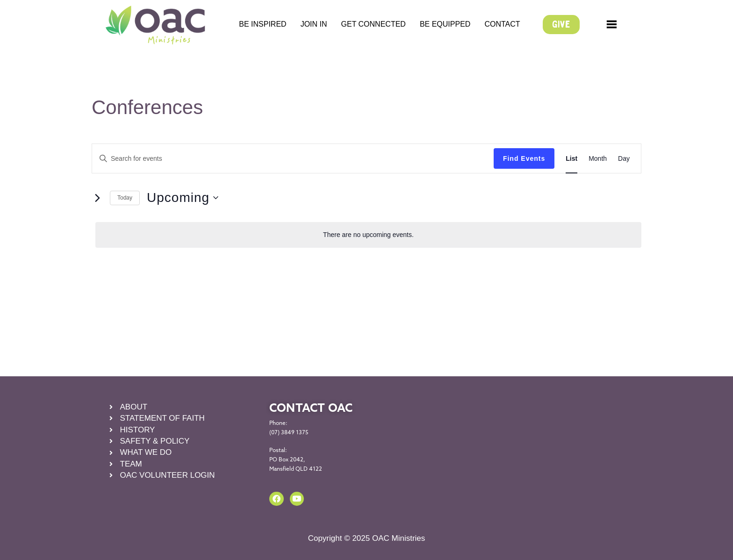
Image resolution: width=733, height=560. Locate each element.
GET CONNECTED (374, 24)
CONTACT (502, 24)
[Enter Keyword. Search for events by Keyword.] (293, 159)
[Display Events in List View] (571, 159)
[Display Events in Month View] (598, 159)
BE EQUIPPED (445, 24)
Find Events (524, 158)
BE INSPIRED (262, 24)
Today (125, 198)
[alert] (368, 235)
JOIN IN (314, 24)
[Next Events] (97, 198)
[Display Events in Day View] (624, 159)
